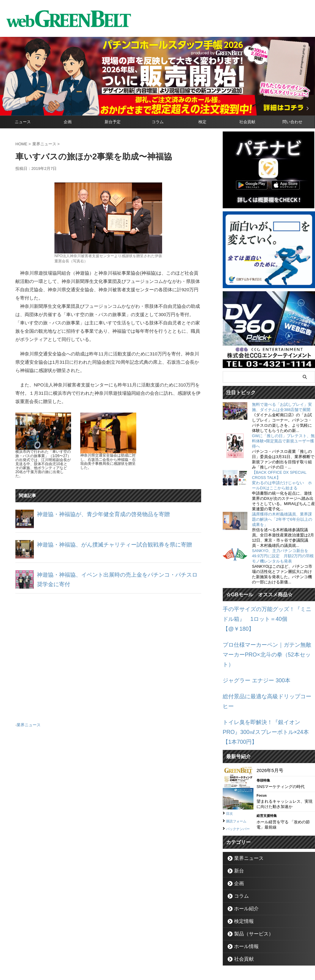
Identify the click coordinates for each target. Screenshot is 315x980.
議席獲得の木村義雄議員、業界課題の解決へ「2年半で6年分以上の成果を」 (282, 519)
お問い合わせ (150, 951)
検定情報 (241, 876)
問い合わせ (292, 122)
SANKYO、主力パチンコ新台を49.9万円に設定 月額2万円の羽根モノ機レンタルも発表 (283, 556)
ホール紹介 (243, 863)
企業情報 (124, 951)
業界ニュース (29, 724)
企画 (68, 122)
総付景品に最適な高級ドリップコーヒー (264, 668)
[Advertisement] (108, 655)
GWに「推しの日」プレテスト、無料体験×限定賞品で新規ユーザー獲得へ (283, 441)
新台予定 (113, 122)
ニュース (23, 122)
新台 (237, 826)
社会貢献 (247, 122)
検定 (202, 122)
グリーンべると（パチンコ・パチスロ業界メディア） (157, 966)
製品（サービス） (249, 889)
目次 (230, 762)
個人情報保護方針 (184, 951)
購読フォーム (239, 769)
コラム (158, 122)
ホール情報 (243, 901)
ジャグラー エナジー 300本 (251, 654)
